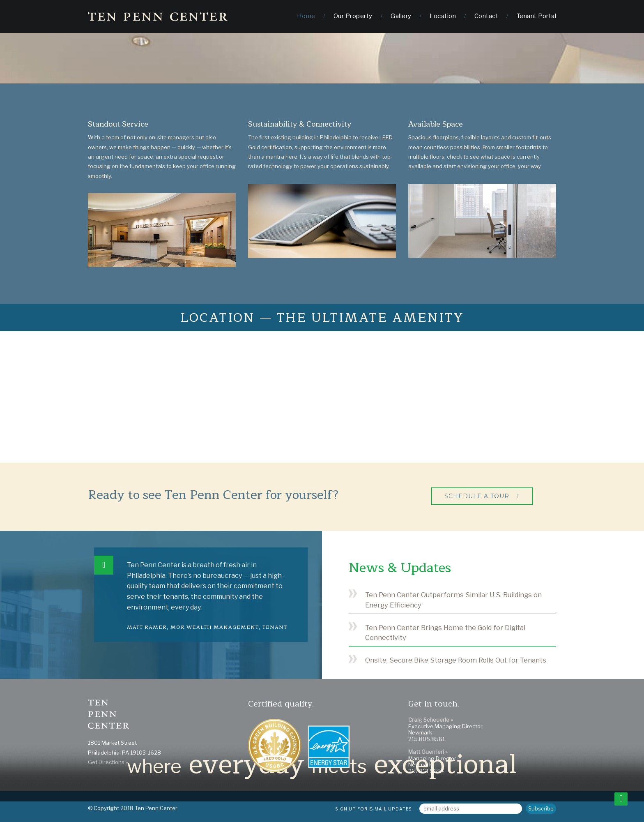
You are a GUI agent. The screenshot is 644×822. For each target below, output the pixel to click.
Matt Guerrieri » (428, 752)
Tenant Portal (537, 16)
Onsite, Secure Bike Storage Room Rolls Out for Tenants (456, 660)
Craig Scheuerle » (431, 720)
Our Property (353, 16)
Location (443, 16)
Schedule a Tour (477, 496)
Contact (486, 16)
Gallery (401, 16)
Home (306, 16)
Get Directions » (108, 762)
